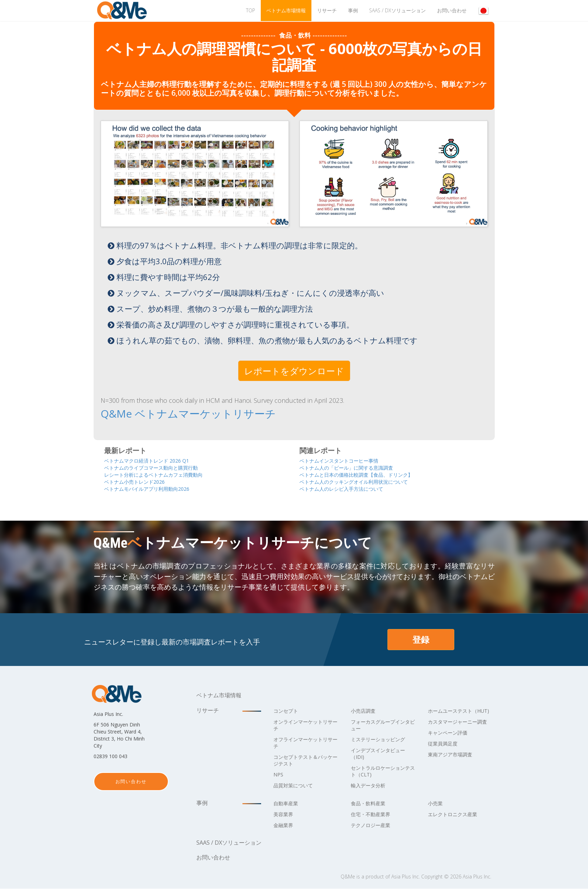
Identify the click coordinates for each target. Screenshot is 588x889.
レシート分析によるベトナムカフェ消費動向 (164, 474)
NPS (279, 775)
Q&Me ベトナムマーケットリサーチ (162, 413)
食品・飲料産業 (371, 804)
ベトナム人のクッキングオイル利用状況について (365, 481)
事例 (353, 10)
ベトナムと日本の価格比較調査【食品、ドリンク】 (368, 474)
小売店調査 (365, 711)
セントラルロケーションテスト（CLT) (382, 771)
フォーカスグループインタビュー (382, 725)
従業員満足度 (445, 757)
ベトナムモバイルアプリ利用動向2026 (156, 489)
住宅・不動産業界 (373, 814)
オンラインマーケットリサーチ (304, 725)
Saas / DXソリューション (397, 10)
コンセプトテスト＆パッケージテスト (304, 760)
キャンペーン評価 (450, 746)
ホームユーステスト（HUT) (453, 714)
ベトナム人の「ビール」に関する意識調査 (356, 467)
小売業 (436, 804)
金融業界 (285, 825)
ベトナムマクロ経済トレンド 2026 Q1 (156, 459)
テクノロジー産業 (373, 825)
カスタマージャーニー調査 (459, 732)
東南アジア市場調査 (453, 768)
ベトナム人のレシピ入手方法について (350, 489)
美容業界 (285, 814)
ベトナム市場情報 (286, 10)
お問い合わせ (452, 10)
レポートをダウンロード (294, 371)
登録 (421, 640)
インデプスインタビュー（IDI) (382, 754)
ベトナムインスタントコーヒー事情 (347, 459)
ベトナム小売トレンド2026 (141, 481)
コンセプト (287, 711)
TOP (251, 10)
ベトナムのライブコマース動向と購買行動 (161, 467)
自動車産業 (287, 804)
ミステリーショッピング (382, 739)
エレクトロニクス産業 (456, 814)
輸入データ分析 (371, 786)
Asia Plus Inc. (406, 877)
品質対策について (296, 786)
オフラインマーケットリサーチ (304, 743)
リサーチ (327, 10)
